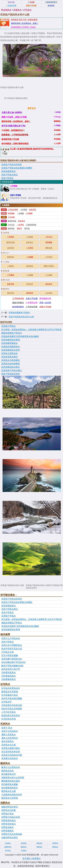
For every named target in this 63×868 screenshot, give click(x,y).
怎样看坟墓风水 (9, 673)
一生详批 (20, 225)
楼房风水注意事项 (10, 798)
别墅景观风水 (8, 831)
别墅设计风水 (8, 814)
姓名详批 (33, 210)
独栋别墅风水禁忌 (10, 807)
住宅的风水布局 (9, 719)
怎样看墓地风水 (9, 676)
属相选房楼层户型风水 (12, 333)
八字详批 (49, 257)
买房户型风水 (7, 178)
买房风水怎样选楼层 (10, 360)
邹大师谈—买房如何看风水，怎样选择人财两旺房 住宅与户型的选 (31, 330)
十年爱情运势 (32, 303)
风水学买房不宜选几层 (12, 649)
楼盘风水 (55, 847)
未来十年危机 (16, 195)
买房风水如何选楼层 (10, 364)
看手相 (27, 229)
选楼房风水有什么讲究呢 (13, 778)
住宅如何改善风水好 (11, 688)
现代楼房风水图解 (10, 784)
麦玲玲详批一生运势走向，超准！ (25, 23)
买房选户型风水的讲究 (12, 165)
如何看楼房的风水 (10, 788)
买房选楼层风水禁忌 (10, 367)
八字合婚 (11, 217)
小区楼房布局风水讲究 (12, 795)
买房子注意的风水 (10, 731)
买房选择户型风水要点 (12, 371)
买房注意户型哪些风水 (12, 645)
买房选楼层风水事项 (10, 340)
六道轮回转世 (31, 225)
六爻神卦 (49, 293)
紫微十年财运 (49, 266)
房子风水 (8, 850)
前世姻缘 (11, 213)
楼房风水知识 (8, 771)
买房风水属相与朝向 (11, 748)
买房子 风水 (7, 728)
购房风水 (39, 847)
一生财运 (11, 266)
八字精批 (14, 186)
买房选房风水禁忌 (9, 357)
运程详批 (11, 248)
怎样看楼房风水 (9, 679)
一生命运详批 (11, 5)
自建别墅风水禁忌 (10, 838)
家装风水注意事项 (10, 692)
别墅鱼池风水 (8, 827)
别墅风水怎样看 (9, 810)
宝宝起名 (30, 284)
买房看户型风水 (8, 326)
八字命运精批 (13, 210)
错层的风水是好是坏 (11, 716)
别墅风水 (55, 843)
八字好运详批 (32, 307)
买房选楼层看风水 (9, 343)
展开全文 (32, 108)
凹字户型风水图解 (10, 656)
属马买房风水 (8, 741)
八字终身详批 (18, 298)
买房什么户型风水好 (11, 639)
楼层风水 (24, 847)
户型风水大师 (8, 652)
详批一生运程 (45, 303)
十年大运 (11, 225)
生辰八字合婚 (32, 298)
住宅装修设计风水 (10, 695)
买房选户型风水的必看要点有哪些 (17, 168)
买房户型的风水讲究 (10, 374)
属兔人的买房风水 (10, 738)
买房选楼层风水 (8, 171)
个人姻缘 (49, 275)
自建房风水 (8, 847)
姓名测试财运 (18, 307)
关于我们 (27, 859)
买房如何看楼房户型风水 (19, 313)
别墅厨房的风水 (9, 821)
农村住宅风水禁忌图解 (12, 699)
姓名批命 (30, 266)
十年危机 (24, 210)
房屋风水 (17, 10)
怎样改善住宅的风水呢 (12, 705)
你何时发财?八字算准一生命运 (23, 27)
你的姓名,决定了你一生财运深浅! (24, 20)
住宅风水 (8, 843)
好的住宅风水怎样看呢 (12, 709)
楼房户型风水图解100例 (12, 666)
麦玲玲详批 (12, 221)
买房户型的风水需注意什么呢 (21, 317)
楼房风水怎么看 (9, 791)
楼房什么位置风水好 (11, 767)
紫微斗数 (49, 248)
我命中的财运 (18, 303)
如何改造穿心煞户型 (11, 669)
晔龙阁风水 (6, 10)
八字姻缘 (29, 213)
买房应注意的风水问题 (12, 755)
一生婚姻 (20, 213)
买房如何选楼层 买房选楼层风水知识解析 (20, 336)
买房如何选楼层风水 (10, 347)
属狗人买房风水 (9, 735)
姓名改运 (22, 221)
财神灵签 (11, 229)
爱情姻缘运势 (45, 298)
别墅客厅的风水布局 (11, 817)
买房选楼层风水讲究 (10, 350)
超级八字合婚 (45, 307)
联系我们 (36, 859)
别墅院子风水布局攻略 (12, 834)
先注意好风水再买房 (11, 752)
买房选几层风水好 (9, 353)
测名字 (20, 229)
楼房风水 (39, 843)
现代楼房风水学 (9, 774)
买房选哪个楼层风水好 (12, 659)
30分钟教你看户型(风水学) (13, 662)
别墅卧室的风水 (9, 824)
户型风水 (27, 10)
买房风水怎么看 (9, 745)
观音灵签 (11, 293)
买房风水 (24, 843)
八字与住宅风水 (9, 712)
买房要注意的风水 (10, 759)
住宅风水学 (6, 702)
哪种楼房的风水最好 (11, 781)
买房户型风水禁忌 (9, 175)
